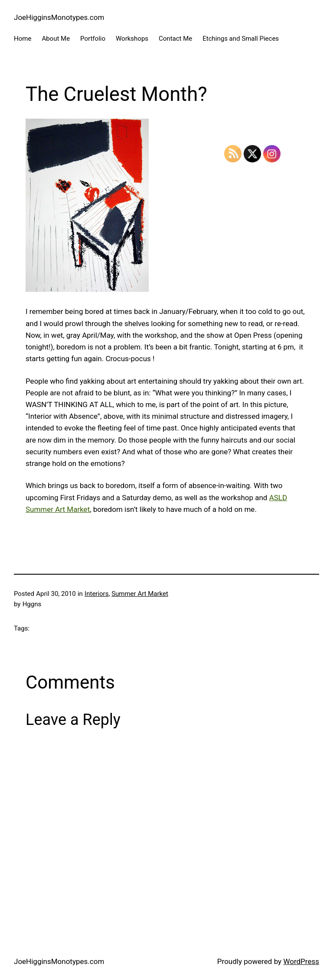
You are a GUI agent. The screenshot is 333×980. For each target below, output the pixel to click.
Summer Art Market (140, 594)
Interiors (96, 594)
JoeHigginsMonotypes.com (59, 17)
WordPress (301, 961)
